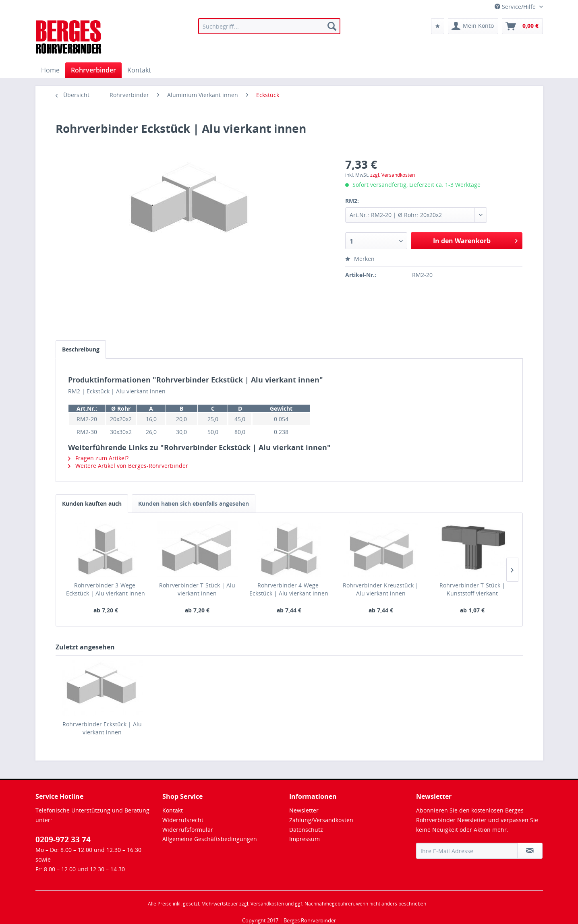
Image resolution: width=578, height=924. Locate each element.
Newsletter (304, 810)
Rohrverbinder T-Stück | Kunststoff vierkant (472, 589)
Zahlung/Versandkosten (321, 820)
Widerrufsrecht (183, 820)
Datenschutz (306, 830)
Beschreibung (81, 349)
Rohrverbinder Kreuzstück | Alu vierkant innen (381, 589)
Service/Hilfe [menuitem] (516, 7)
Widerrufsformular (188, 830)
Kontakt (173, 810)
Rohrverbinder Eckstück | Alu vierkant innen (102, 728)
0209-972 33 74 (63, 839)
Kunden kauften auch (92, 503)
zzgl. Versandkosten (393, 175)
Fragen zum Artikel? (98, 458)
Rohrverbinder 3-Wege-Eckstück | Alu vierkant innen (106, 589)
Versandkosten (267, 904)
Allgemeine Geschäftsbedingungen (210, 839)
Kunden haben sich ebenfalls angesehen (194, 503)
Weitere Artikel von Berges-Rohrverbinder (128, 466)
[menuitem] (269, 26)
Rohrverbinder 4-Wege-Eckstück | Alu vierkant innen (289, 589)
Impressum (305, 839)
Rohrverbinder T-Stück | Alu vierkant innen (197, 589)
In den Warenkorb (475, 240)
